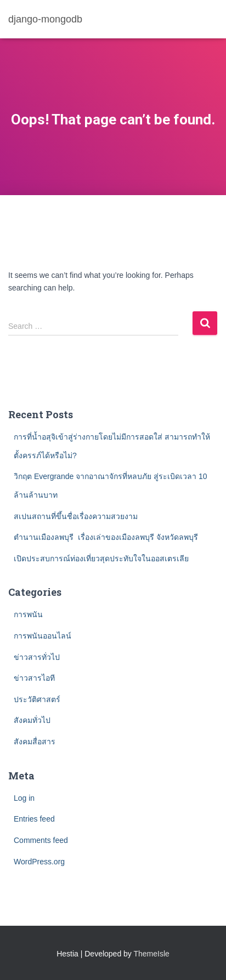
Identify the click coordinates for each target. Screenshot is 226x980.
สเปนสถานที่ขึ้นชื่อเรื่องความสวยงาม (76, 516)
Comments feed (41, 840)
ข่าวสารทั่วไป (37, 657)
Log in (24, 798)
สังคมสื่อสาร (35, 742)
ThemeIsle (152, 954)
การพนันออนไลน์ (43, 636)
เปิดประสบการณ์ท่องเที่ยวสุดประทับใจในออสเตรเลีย (101, 559)
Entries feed (34, 819)
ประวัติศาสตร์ (37, 699)
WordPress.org (39, 862)
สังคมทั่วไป (32, 720)
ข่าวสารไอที (34, 678)
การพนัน (28, 614)
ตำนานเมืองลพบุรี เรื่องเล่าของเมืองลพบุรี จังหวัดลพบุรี (106, 537)
